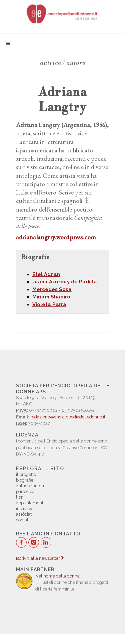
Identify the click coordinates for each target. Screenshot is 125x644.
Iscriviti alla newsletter (40, 558)
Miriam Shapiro (51, 297)
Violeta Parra (49, 304)
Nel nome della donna (57, 576)
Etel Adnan (46, 274)
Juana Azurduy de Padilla (65, 282)
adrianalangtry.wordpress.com (56, 237)
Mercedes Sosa (52, 289)
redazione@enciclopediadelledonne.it (68, 417)
